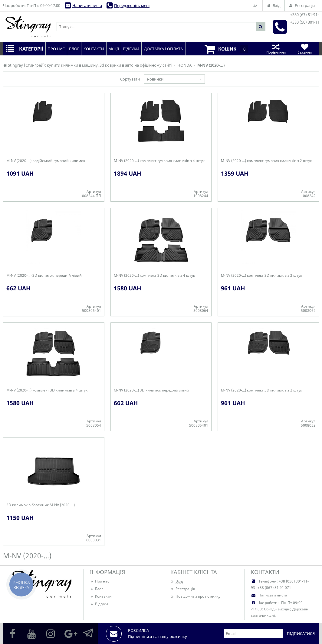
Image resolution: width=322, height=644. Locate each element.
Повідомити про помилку (195, 596)
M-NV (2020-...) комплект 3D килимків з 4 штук (154, 276)
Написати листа (87, 5)
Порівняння (276, 49)
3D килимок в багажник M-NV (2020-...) (41, 505)
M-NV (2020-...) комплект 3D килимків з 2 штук (261, 276)
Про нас (100, 581)
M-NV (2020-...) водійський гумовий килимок (46, 161)
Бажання (305, 49)
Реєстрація (183, 589)
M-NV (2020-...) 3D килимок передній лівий (44, 276)
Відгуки (99, 604)
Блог (96, 589)
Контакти (101, 596)
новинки (155, 79)
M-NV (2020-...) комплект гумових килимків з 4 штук (159, 161)
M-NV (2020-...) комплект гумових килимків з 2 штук (266, 161)
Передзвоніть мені (132, 5)
